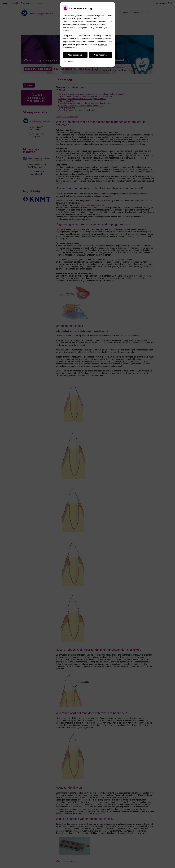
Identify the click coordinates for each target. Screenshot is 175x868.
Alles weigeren (100, 55)
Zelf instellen (68, 61)
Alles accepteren (75, 55)
